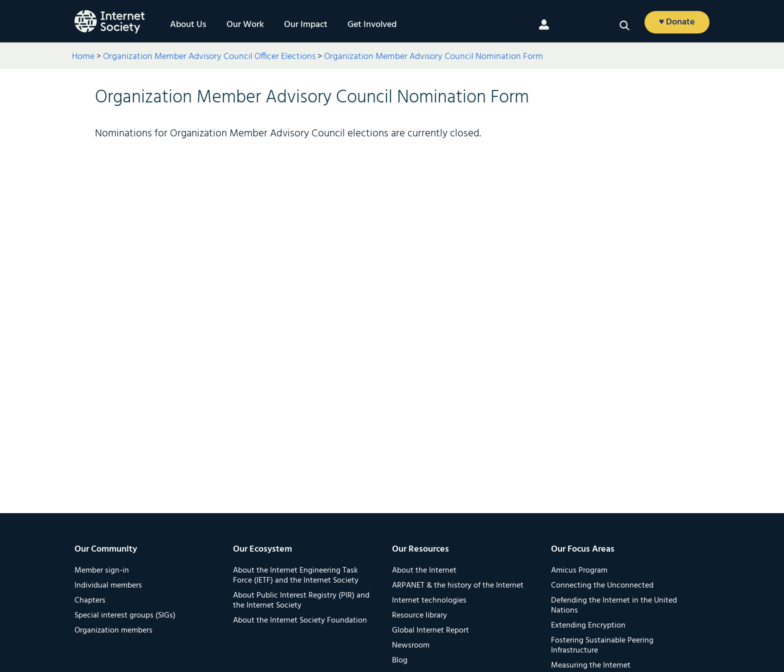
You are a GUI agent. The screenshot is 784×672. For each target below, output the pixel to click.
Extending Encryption (588, 626)
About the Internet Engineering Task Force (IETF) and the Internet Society (296, 576)
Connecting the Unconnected (602, 586)
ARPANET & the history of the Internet (458, 586)
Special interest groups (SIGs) (125, 616)
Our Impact (306, 25)
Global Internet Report (430, 631)
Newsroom (411, 646)
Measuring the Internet (591, 666)
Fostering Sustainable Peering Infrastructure (602, 646)
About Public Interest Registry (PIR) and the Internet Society (301, 601)
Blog (400, 661)
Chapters (90, 601)
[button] (624, 25)
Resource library (419, 616)
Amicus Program (579, 571)
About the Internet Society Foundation (300, 621)
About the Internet (424, 571)
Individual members (108, 586)
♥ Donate (677, 22)
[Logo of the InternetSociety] (109, 22)
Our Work (245, 25)
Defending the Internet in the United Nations (614, 606)
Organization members (113, 631)
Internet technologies (429, 601)
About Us (188, 25)
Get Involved (372, 25)
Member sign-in (102, 571)
